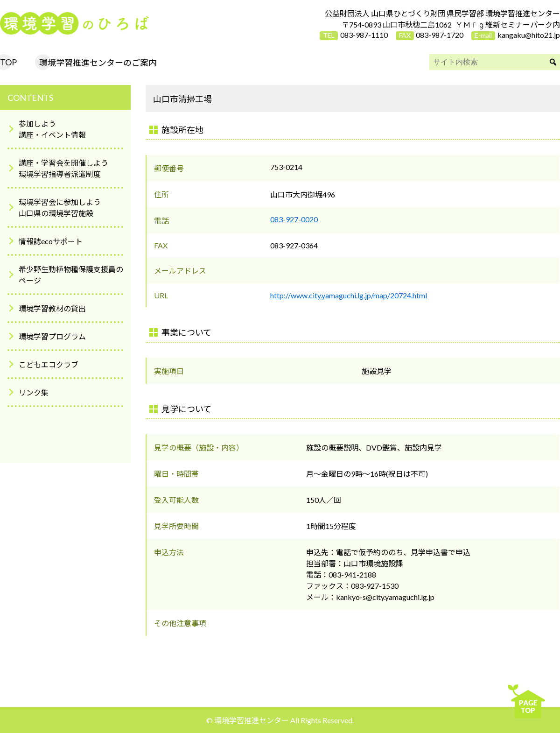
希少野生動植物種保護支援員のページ (71, 275)
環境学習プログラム (52, 336)
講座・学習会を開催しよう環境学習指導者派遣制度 (63, 168)
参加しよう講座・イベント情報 (52, 129)
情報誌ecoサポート (51, 241)
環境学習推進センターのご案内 (98, 63)
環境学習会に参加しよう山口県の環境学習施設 (60, 208)
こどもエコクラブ (49, 364)
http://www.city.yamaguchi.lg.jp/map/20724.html (349, 295)
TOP (8, 62)
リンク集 (34, 392)
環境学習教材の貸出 (52, 308)
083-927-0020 (294, 219)
